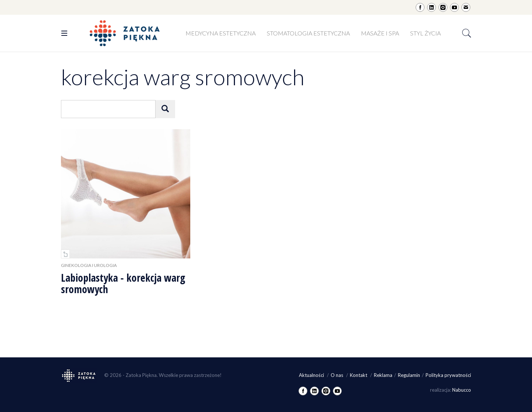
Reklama (383, 375)
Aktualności (312, 375)
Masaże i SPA (380, 33)
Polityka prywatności (448, 375)
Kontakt (359, 375)
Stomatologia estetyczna (308, 33)
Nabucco (462, 390)
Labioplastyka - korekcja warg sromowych (123, 283)
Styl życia (425, 33)
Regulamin (409, 375)
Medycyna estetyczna (221, 33)
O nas (337, 375)
